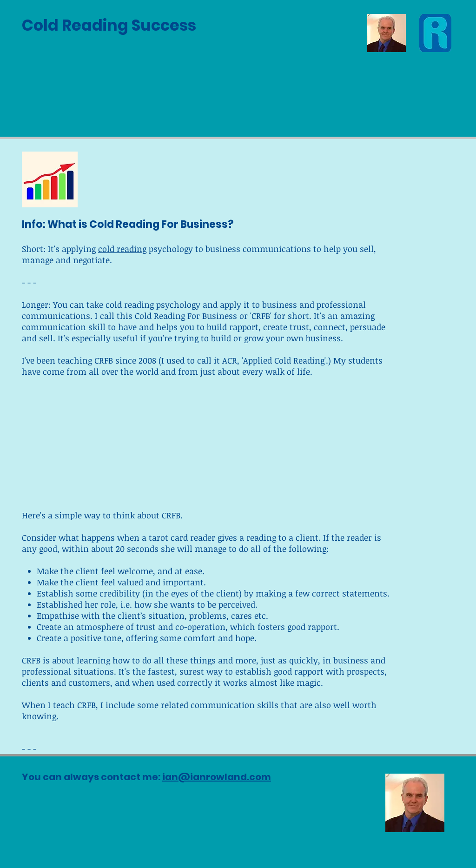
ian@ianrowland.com (217, 777)
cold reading (122, 249)
